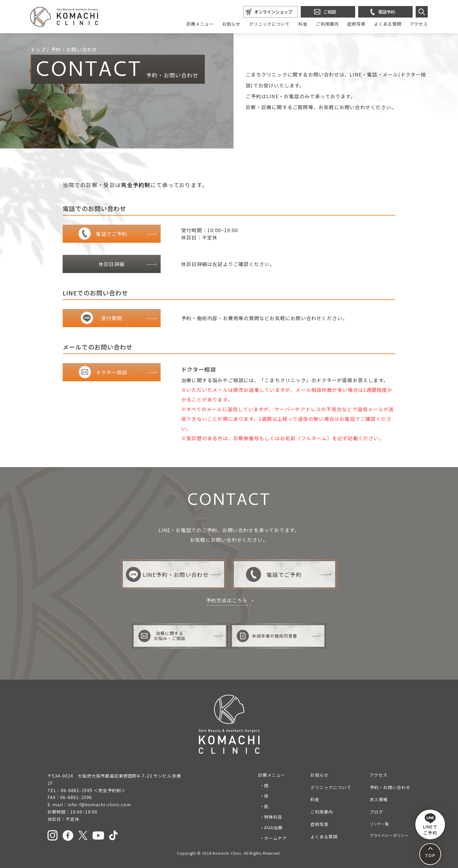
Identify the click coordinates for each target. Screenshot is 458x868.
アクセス (419, 24)
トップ (38, 49)
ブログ (376, 812)
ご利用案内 (327, 24)
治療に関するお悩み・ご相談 (162, 636)
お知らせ (231, 24)
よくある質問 (388, 24)
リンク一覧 (379, 824)
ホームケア (275, 838)
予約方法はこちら (227, 600)
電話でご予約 (274, 575)
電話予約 (387, 12)
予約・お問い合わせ (390, 787)
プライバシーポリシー (389, 835)
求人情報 (379, 799)
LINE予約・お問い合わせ (167, 575)
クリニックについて (270, 24)
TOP (430, 855)
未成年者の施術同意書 (267, 636)
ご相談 (330, 12)
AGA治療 (273, 827)
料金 (303, 24)
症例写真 (356, 24)
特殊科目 (273, 817)
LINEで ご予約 (430, 824)
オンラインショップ (273, 12)
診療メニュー (200, 24)
